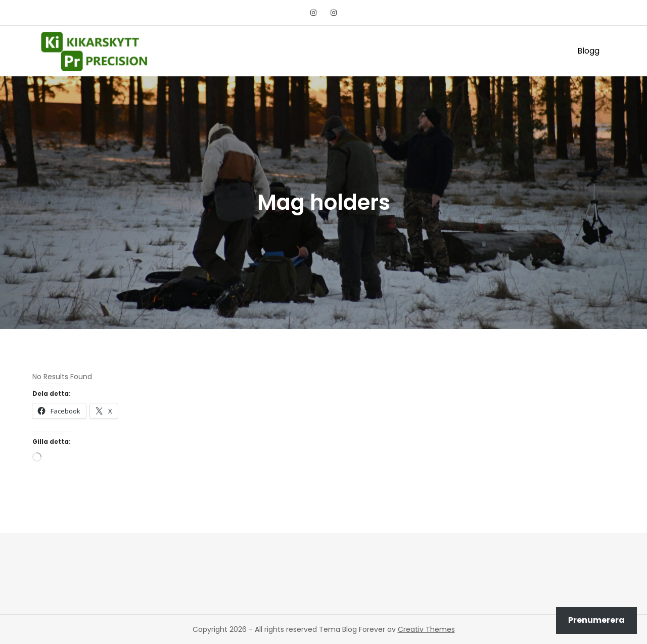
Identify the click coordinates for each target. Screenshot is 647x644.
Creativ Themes (426, 629)
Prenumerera (596, 620)
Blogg (588, 51)
